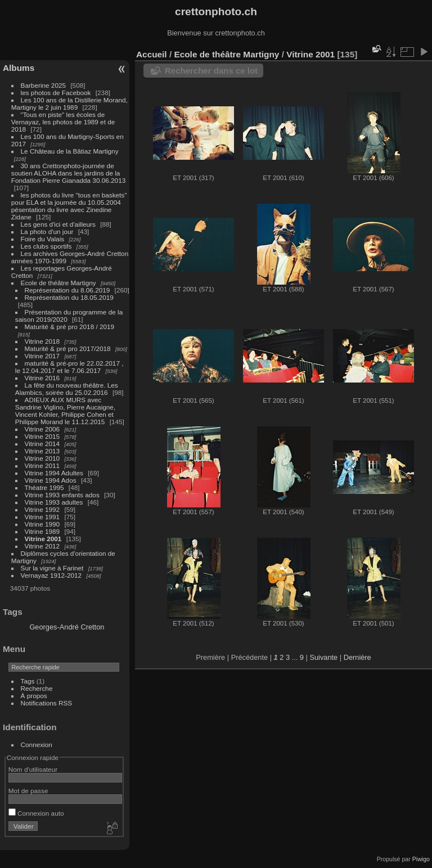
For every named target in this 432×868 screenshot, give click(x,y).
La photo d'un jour (47, 231)
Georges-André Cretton (67, 627)
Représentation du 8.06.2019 (67, 290)
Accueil (152, 54)
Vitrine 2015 (42, 436)
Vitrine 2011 (42, 466)
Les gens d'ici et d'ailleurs (58, 224)
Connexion (37, 745)
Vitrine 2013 (42, 451)
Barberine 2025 (43, 85)
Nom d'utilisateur (33, 769)
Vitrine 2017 (42, 356)
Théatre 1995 (44, 487)
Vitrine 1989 (42, 531)
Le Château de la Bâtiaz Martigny (70, 151)
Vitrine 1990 (42, 524)
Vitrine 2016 (42, 378)
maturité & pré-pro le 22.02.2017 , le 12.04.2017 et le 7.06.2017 (69, 367)
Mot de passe (28, 791)
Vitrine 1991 (42, 517)
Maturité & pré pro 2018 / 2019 (70, 327)
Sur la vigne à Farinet (52, 568)
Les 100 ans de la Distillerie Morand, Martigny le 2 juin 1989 (69, 104)
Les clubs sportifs (46, 246)
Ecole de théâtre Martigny (58, 283)
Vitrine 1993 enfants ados (62, 495)
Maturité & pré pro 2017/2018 (68, 348)
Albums (19, 68)
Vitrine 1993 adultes (54, 502)
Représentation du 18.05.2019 (69, 297)
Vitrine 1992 (42, 509)
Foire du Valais (43, 239)
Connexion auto (36, 813)
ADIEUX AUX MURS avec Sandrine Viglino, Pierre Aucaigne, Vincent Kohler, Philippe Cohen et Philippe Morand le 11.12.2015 (65, 411)
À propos (34, 696)
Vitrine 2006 (42, 429)
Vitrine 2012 (42, 546)
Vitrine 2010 (42, 458)
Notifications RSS (47, 703)
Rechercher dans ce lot (211, 71)
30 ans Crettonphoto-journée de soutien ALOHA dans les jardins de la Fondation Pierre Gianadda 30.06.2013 (68, 173)
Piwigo (421, 859)
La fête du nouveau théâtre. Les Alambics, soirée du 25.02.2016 (67, 389)
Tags (28, 681)
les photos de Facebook (56, 93)
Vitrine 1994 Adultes (54, 473)
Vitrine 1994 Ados (51, 480)
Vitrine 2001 (43, 539)
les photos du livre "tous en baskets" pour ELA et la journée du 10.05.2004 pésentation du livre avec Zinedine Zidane (69, 206)
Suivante (323, 657)
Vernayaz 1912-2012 (51, 575)
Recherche (37, 688)
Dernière (357, 657)
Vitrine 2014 (42, 444)
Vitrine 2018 (42, 341)
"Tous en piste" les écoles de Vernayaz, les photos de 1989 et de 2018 (63, 122)
